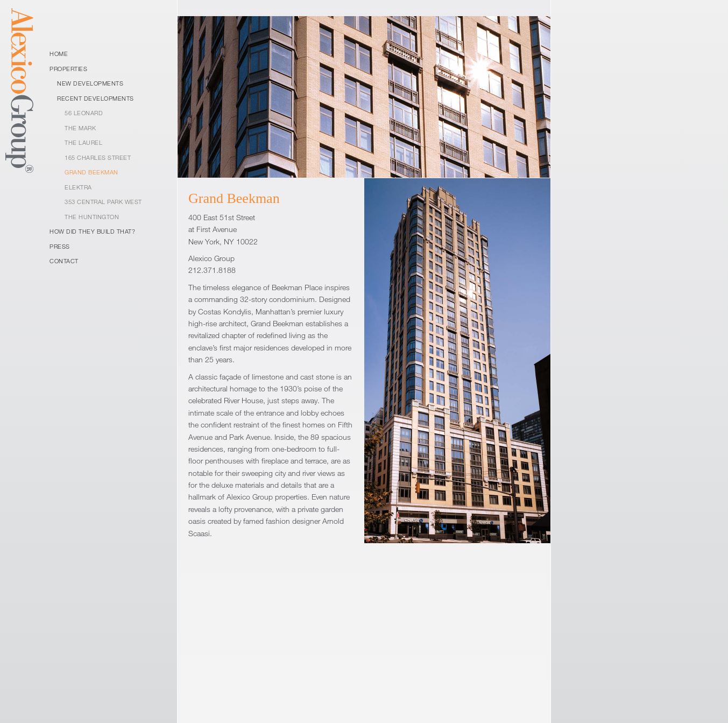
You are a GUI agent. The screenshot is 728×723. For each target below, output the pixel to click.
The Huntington (92, 217)
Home (59, 54)
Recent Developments (96, 98)
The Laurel (83, 142)
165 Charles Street (98, 157)
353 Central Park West (103, 202)
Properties (68, 69)
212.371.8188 (212, 270)
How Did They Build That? (92, 231)
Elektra (78, 187)
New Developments (90, 83)
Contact (64, 261)
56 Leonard (84, 113)
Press (60, 246)
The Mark (80, 128)
